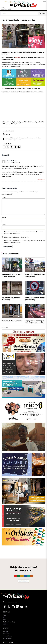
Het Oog (6, 632)
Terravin (7, 140)
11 (19, 270)
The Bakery (12, 140)
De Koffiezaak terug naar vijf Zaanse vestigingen (12, 276)
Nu (4, 618)
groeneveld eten (37, 138)
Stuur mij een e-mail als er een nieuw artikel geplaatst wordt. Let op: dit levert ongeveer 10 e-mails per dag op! (25, 242)
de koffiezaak (28, 138)
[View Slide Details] (24, 341)
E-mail (4, 225)
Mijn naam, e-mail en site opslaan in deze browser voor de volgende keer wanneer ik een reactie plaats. (23, 233)
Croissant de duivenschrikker (8, 322)
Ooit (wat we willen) (9, 622)
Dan (5, 620)
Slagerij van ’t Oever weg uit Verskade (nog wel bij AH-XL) (35, 322)
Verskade (18, 140)
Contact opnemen (23, 581)
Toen (5, 616)
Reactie (4, 198)
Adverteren (7, 634)
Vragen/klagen (8, 636)
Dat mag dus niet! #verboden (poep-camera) (34, 299)
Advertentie (5, 328)
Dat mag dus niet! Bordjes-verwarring (11, 299)
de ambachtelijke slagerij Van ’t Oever (14, 138)
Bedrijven (8, 135)
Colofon (6, 624)
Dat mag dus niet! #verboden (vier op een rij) (34, 276)
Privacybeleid (7, 638)
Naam (4, 218)
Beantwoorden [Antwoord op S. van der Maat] (41, 180)
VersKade (18, 58)
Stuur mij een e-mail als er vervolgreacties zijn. (17, 237)
